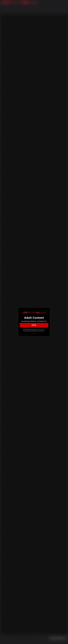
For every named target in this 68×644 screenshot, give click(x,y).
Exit (34, 333)
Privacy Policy (27, 331)
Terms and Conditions (39, 331)
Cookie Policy (41, 330)
